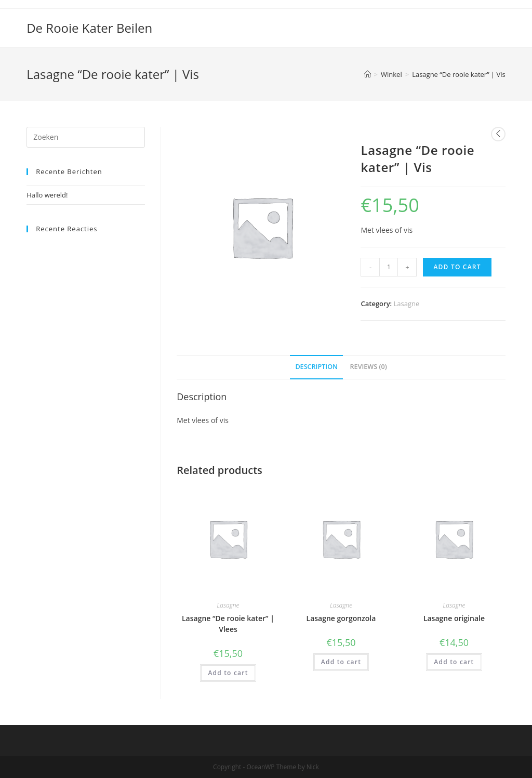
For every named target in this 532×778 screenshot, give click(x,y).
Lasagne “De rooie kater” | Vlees (228, 624)
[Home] (368, 74)
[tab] (316, 367)
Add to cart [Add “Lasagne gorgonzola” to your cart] (341, 662)
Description (316, 367)
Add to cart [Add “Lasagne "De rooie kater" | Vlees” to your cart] (228, 673)
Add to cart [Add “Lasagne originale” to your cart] (454, 662)
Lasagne (407, 304)
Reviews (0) (369, 367)
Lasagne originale (454, 618)
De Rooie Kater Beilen (89, 28)
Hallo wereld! (47, 195)
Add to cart (457, 267)
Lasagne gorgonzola (341, 618)
